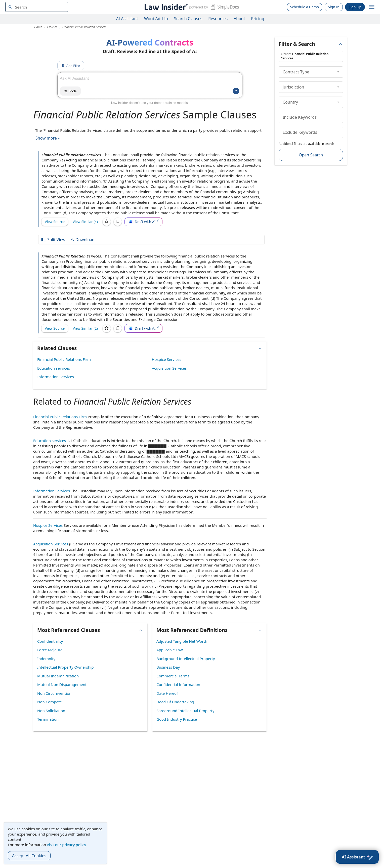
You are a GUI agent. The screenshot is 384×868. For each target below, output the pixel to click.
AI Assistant (127, 19)
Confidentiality (50, 641)
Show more (49, 138)
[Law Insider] (191, 7)
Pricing (258, 19)
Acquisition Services (169, 368)
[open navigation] (372, 7)
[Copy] (118, 222)
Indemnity (46, 659)
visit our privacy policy (67, 845)
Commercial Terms (173, 676)
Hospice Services (167, 359)
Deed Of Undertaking (175, 702)
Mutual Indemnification (58, 676)
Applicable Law (170, 650)
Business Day (168, 667)
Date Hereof (167, 693)
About (239, 19)
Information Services (56, 377)
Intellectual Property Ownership (65, 667)
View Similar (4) (85, 222)
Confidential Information (178, 684)
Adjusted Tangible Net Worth (182, 641)
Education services (54, 368)
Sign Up (355, 7)
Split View (53, 240)
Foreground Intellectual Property (185, 711)
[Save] (107, 222)
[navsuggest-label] (37, 7)
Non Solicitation (51, 711)
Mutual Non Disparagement (62, 684)
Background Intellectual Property (186, 659)
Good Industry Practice (177, 719)
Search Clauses (188, 19)
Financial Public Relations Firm (64, 359)
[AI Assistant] (357, 857)
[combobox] (37, 7)
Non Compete (50, 702)
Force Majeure (50, 650)
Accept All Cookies (29, 856)
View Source (55, 222)
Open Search (311, 155)
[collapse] (338, 72)
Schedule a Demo (305, 7)
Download (82, 240)
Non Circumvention (54, 693)
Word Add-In (156, 19)
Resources (218, 19)
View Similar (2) (85, 328)
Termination (48, 719)
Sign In (334, 7)
